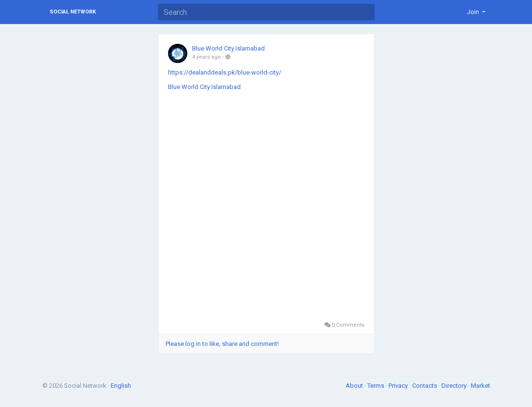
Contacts (425, 386)
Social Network (73, 12)
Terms (376, 386)
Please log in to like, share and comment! (222, 344)
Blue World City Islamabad (228, 48)
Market (480, 386)
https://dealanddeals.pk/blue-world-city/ (225, 72)
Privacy (399, 386)
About (355, 386)
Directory (455, 386)
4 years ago (207, 57)
